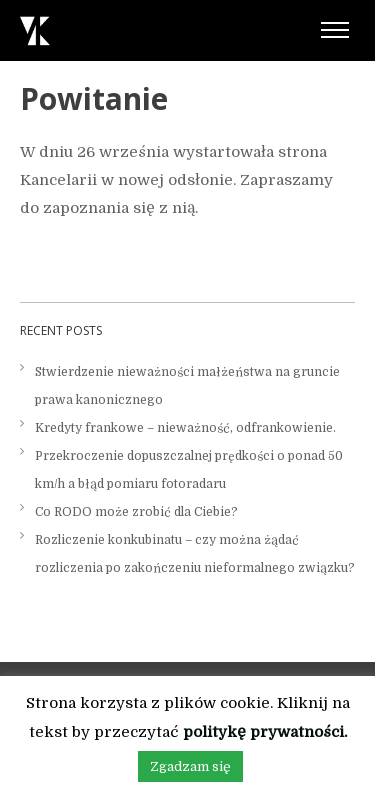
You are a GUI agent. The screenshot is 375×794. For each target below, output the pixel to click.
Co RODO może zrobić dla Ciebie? (136, 512)
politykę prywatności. (265, 732)
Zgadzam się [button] (190, 766)
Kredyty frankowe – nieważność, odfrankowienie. (185, 428)
